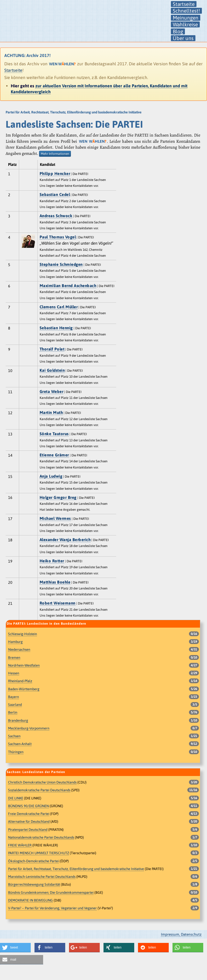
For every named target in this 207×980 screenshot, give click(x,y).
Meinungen (186, 18)
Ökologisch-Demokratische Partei (33, 861)
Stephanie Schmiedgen (61, 264)
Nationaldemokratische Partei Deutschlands (41, 837)
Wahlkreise (185, 24)
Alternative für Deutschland (29, 822)
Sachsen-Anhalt (20, 744)
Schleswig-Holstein (23, 634)
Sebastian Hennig (56, 328)
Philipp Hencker (55, 174)
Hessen (14, 673)
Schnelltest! (186, 11)
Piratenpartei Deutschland (28, 830)
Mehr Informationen (55, 154)
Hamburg (15, 642)
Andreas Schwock (56, 216)
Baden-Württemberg (24, 689)
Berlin (13, 712)
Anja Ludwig (51, 476)
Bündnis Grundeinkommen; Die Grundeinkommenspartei (51, 893)
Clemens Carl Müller (59, 307)
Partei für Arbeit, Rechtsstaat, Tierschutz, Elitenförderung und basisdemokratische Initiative (76, 869)
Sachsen (14, 736)
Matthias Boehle (55, 582)
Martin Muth (51, 412)
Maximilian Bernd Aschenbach (68, 286)
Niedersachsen (19, 650)
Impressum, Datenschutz (181, 934)
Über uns (183, 38)
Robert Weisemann (58, 603)
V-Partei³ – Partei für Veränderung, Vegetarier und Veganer (52, 908)
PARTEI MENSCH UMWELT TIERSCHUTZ (39, 853)
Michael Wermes (55, 518)
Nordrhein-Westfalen (24, 665)
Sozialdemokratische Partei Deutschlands (39, 790)
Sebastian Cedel (55, 194)
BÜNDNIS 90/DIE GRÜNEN (28, 806)
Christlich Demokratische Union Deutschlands (42, 782)
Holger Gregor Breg (58, 497)
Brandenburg (18, 720)
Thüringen (16, 752)
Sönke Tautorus (54, 434)
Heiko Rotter (52, 561)
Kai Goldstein (52, 370)
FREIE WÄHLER (20, 845)
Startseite (184, 4)
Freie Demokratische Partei (29, 814)
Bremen (14, 658)
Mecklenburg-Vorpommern (29, 728)
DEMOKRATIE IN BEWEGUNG (30, 900)
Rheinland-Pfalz (20, 681)
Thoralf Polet (52, 349)
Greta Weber (52, 391)
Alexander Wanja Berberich (65, 540)
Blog (178, 31)
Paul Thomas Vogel (58, 237)
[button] (15, 948)
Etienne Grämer (54, 455)
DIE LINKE (16, 798)
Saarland (15, 705)
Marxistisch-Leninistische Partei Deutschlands (42, 877)
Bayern (13, 697)
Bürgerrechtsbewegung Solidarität (34, 884)
